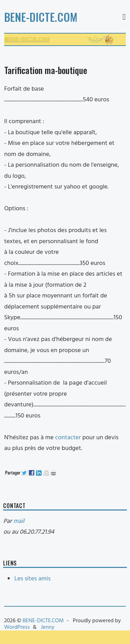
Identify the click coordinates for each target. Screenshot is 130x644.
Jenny (48, 627)
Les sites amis (32, 579)
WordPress (17, 627)
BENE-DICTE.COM (41, 17)
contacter (68, 438)
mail (19, 521)
